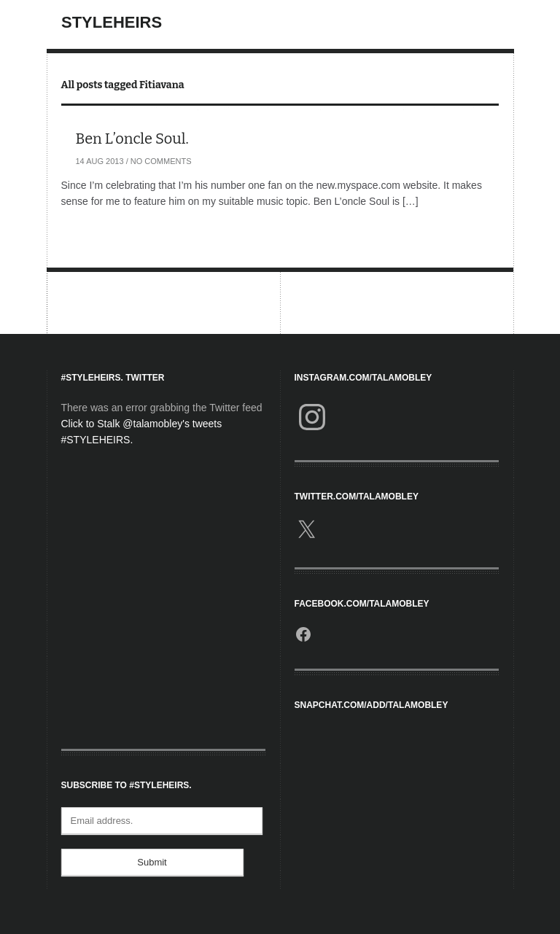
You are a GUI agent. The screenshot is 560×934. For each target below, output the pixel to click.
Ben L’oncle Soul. (132, 139)
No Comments (161, 161)
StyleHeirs (112, 22)
